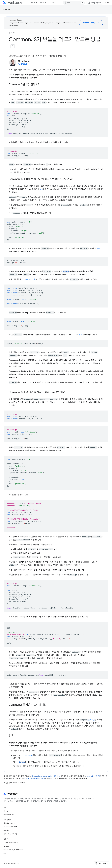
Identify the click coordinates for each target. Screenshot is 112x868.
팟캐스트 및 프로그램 (10, 834)
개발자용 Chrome (9, 823)
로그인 (107, 3)
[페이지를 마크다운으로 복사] (13, 46)
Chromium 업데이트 (10, 827)
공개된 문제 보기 (9, 814)
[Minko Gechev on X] (19, 65)
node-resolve (27, 755)
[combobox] (74, 3)
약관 (4, 863)
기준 (53, 3)
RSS (5, 853)
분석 (41, 189)
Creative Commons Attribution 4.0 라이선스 (46, 776)
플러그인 (91, 720)
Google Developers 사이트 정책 (35, 779)
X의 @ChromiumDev (11, 843)
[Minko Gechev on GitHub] (22, 65)
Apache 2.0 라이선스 (93, 776)
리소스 (33, 3)
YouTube (6, 846)
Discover (43, 3)
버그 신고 (7, 811)
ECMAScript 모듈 (28, 279)
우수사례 (6, 830)
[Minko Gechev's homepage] (26, 65)
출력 (99, 248)
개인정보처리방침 (13, 863)
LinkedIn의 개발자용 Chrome (13, 850)
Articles (7, 10)
